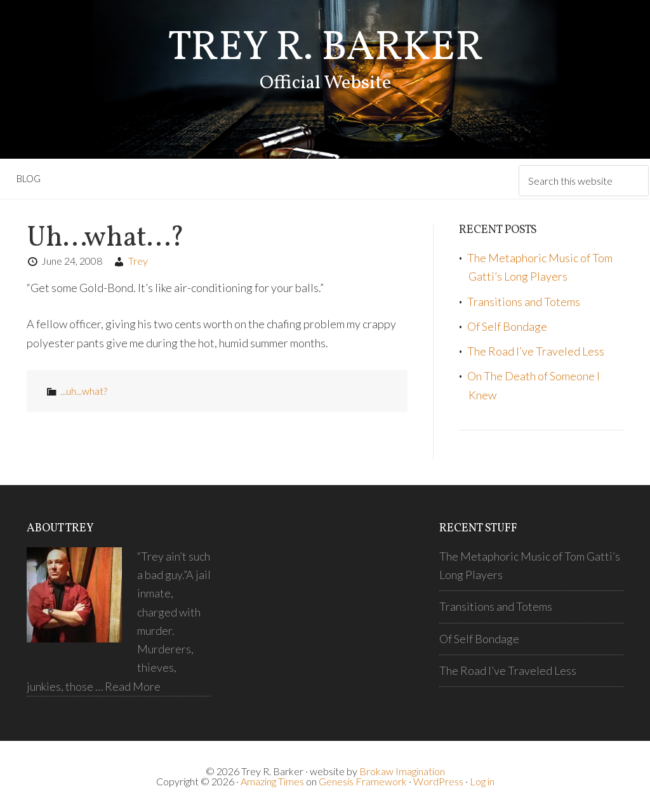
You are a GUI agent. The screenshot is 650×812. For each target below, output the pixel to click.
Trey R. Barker (325, 49)
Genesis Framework (363, 781)
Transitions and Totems (524, 302)
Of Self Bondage (507, 326)
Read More (133, 686)
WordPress (438, 781)
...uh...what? (84, 391)
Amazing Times (272, 781)
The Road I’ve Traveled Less (536, 351)
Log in (482, 781)
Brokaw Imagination (402, 771)
